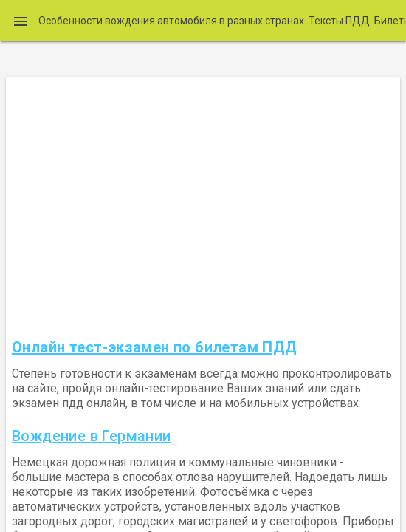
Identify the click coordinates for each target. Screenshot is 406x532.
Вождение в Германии (92, 436)
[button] (21, 21)
